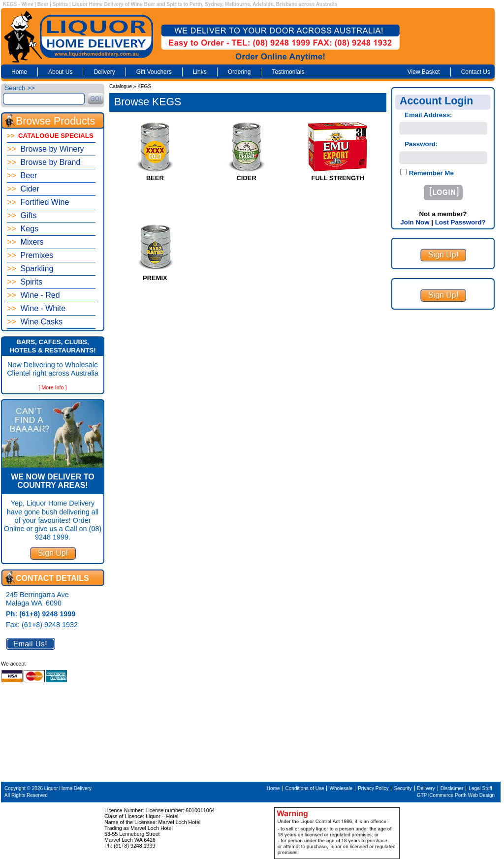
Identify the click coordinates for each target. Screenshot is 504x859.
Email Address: (428, 115)
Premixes (30, 255)
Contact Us (476, 72)
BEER (155, 178)
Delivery (104, 72)
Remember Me (430, 173)
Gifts (22, 215)
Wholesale (341, 788)
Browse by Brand (44, 162)
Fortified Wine (38, 202)
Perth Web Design (475, 795)
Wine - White (36, 308)
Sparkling (30, 269)
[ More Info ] (53, 387)
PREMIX (155, 278)
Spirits (25, 282)
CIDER (246, 178)
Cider (23, 189)
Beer (22, 175)
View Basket (424, 72)
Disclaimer (452, 788)
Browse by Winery (46, 149)
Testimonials (288, 72)
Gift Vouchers (154, 72)
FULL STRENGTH (338, 178)
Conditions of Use (305, 788)
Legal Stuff (480, 788)
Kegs (23, 229)
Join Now (415, 222)
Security (403, 788)
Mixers (25, 242)
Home (19, 72)
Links (200, 72)
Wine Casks (35, 322)
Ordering (239, 72)
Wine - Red (33, 295)
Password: (421, 144)
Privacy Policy (373, 788)
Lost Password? (460, 222)
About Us (60, 72)
